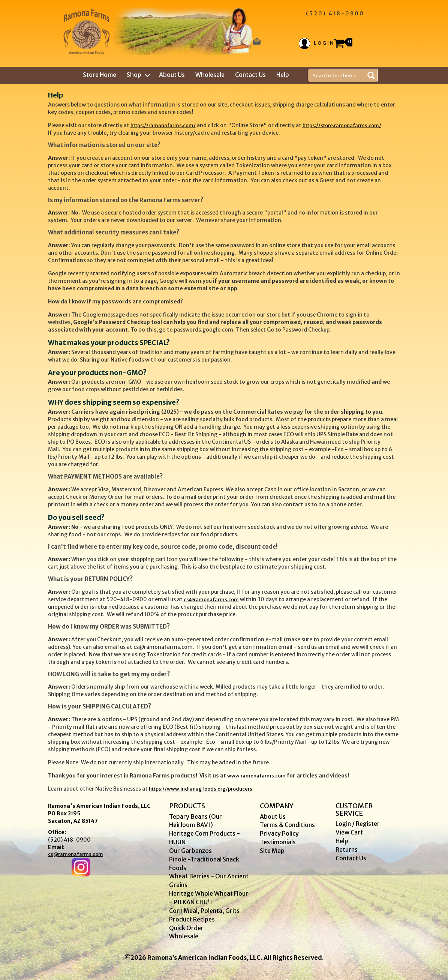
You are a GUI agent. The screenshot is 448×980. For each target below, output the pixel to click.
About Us (172, 75)
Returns (347, 849)
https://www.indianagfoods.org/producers (201, 789)
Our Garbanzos (190, 851)
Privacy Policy (279, 833)
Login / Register (358, 824)
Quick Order (186, 928)
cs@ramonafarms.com (211, 600)
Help (283, 75)
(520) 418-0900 (69, 840)
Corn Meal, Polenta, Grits (204, 911)
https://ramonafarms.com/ (163, 125)
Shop (138, 75)
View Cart (349, 832)
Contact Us (250, 75)
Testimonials (278, 842)
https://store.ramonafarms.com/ (342, 125)
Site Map (272, 851)
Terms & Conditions (287, 825)
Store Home (100, 75)
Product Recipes (192, 919)
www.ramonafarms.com (256, 776)
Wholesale (210, 75)
